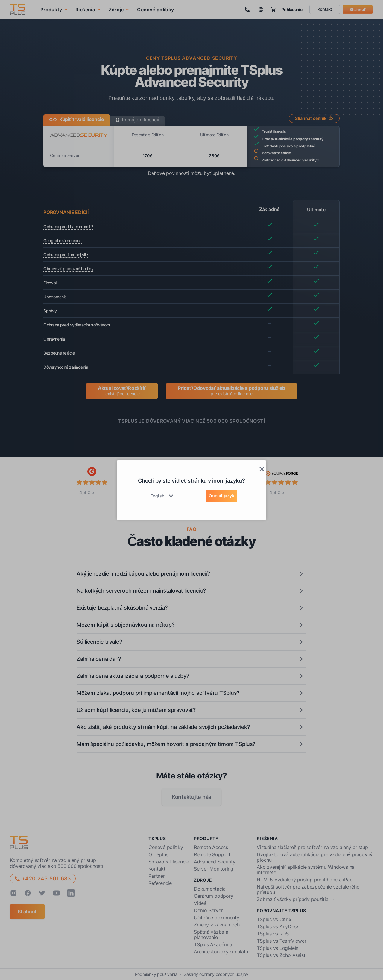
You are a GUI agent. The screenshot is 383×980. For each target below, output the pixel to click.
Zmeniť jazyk (221, 496)
